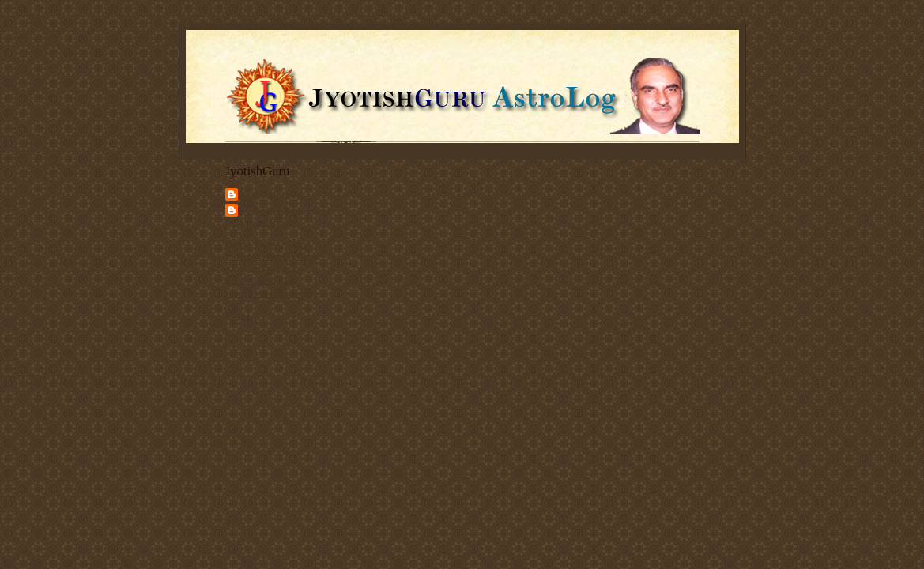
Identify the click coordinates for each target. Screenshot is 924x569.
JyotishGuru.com (272, 194)
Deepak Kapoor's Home (268, 243)
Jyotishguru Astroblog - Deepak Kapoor (283, 216)
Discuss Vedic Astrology (269, 293)
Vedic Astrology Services (270, 256)
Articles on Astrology (263, 269)
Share (235, 315)
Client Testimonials (260, 281)
